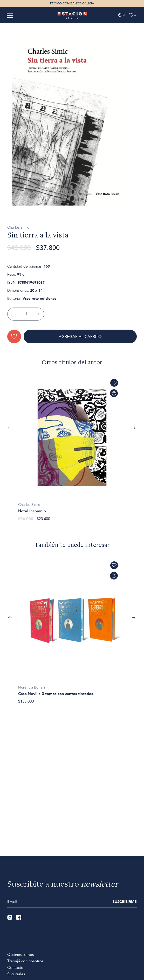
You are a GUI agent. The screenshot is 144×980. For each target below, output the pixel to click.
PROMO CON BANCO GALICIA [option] (72, 3)
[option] (72, 142)
